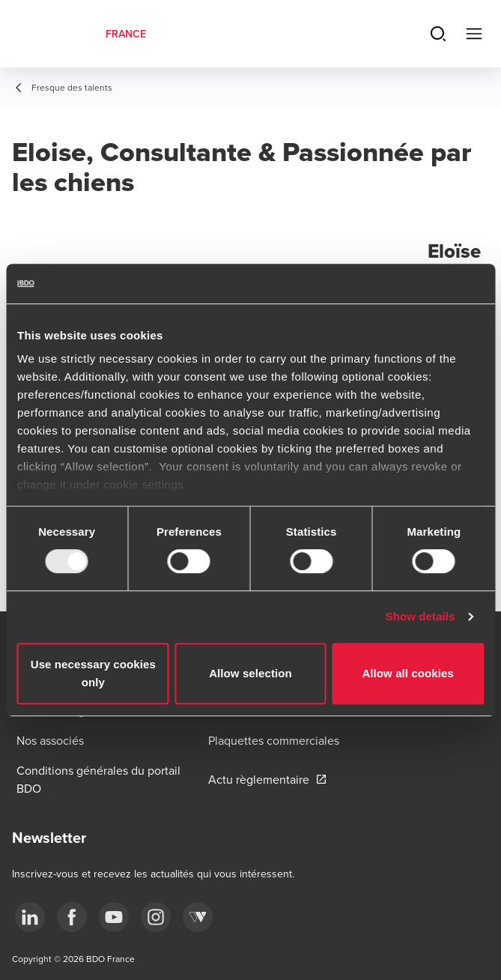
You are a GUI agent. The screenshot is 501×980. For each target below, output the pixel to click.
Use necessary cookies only (93, 673)
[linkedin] (30, 917)
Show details (420, 616)
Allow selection (251, 673)
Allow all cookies (408, 673)
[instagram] (156, 917)
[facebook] (72, 917)
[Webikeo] (198, 917)
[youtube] (114, 917)
